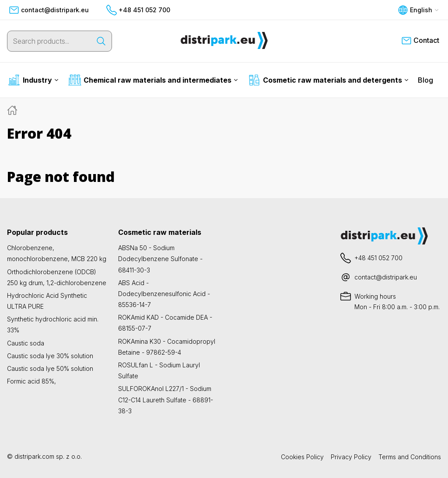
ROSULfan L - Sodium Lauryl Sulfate (159, 370)
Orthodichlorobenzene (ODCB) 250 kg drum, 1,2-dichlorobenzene (57, 277)
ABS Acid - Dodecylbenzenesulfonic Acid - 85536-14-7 (164, 294)
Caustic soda (26, 343)
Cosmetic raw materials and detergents (328, 80)
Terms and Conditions (410, 457)
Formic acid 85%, (31, 381)
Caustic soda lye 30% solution (50, 356)
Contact (420, 41)
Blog (425, 80)
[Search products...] (49, 41)
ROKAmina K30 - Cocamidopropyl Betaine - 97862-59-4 (167, 347)
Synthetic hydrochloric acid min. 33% (53, 324)
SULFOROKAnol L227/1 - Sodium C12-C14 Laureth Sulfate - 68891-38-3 (166, 399)
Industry (33, 80)
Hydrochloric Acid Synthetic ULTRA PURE (47, 301)
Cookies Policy (302, 457)
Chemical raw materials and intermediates (153, 80)
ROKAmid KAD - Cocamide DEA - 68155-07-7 (165, 323)
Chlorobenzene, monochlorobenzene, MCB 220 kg (57, 253)
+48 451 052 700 (138, 10)
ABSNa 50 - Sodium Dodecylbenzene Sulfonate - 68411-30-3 (160, 259)
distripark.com (34, 456)
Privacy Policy (351, 457)
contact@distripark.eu (49, 10)
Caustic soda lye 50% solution (50, 368)
